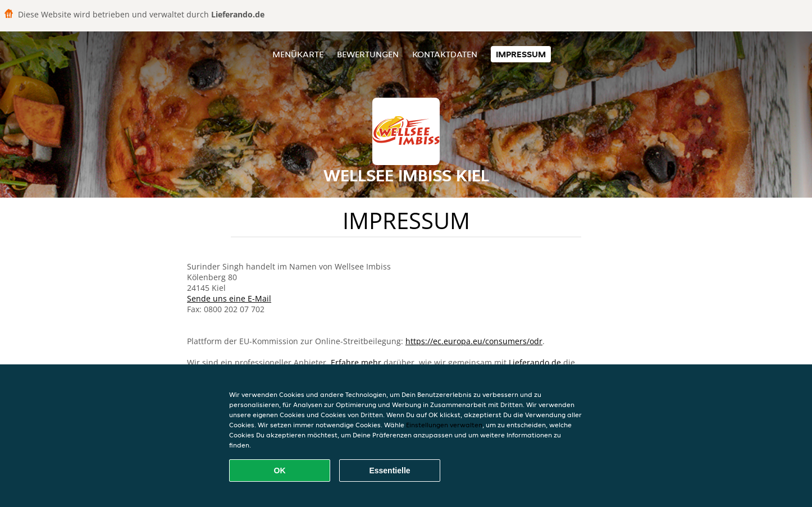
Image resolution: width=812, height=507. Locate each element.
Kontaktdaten (445, 54)
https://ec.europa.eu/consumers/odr (474, 341)
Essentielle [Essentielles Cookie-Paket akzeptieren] (389, 471)
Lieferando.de (535, 362)
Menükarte (298, 54)
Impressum (521, 54)
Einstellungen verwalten (444, 425)
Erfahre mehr (356, 362)
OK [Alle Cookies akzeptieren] (280, 471)
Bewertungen (368, 54)
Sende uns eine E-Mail (229, 298)
